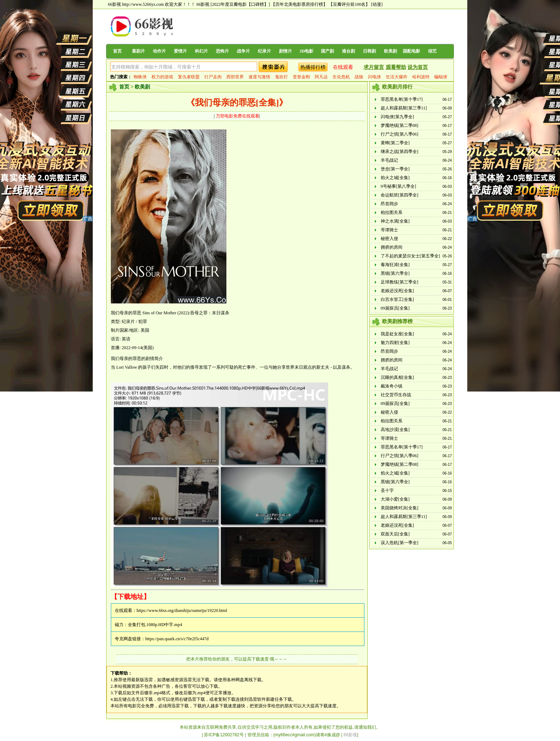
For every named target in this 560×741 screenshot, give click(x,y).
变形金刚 (301, 77)
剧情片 (285, 51)
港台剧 (348, 51)
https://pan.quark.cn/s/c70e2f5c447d (177, 639)
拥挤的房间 (392, 247)
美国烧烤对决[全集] (400, 508)
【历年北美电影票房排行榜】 (299, 4)
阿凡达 (321, 77)
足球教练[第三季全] (400, 282)
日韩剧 (369, 51)
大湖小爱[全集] (395, 499)
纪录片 (264, 51)
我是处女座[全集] (397, 334)
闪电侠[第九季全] (397, 117)
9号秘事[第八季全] (398, 186)
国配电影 (411, 51)
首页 (117, 51)
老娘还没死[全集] (397, 291)
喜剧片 (138, 51)
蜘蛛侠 (140, 77)
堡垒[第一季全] (395, 169)
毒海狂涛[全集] (395, 265)
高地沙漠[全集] (395, 430)
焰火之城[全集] (395, 178)
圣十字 (387, 490)
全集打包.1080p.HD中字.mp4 (155, 625)
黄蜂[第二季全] (395, 143)
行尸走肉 (213, 77)
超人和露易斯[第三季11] (404, 108)
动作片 (159, 51)
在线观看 (343, 67)
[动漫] (377, 4)
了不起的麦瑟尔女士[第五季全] (410, 256)
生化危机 (341, 77)
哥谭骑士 (389, 230)
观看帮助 (396, 67)
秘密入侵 (389, 239)
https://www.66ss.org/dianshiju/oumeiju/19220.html (182, 610)
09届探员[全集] (395, 308)
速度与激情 (259, 77)
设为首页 (418, 67)
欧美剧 (390, 51)
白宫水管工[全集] (397, 299)
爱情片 (180, 51)
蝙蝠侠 (441, 77)
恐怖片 (222, 51)
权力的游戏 (162, 77)
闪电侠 (375, 77)
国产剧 (327, 51)
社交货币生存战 (396, 395)
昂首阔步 (389, 204)
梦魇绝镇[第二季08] (400, 125)
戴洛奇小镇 (392, 386)
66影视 (203, 4)
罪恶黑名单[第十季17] (402, 99)
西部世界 (235, 77)
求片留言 (374, 67)
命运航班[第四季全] (400, 195)
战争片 (243, 51)
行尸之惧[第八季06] (400, 134)
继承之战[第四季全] (400, 152)
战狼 (359, 77)
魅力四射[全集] (395, 343)
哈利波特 (421, 77)
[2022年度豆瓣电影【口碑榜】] (240, 4)
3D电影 (307, 51)
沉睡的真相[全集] (397, 377)
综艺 (432, 51)
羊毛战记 (389, 160)
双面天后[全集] (395, 534)
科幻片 (201, 51)
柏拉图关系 (392, 212)
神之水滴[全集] (395, 221)
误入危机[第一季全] (400, 543)
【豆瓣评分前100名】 (349, 4)
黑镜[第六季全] (395, 273)
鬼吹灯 (281, 77)
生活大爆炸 (397, 77)
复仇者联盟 (189, 77)
